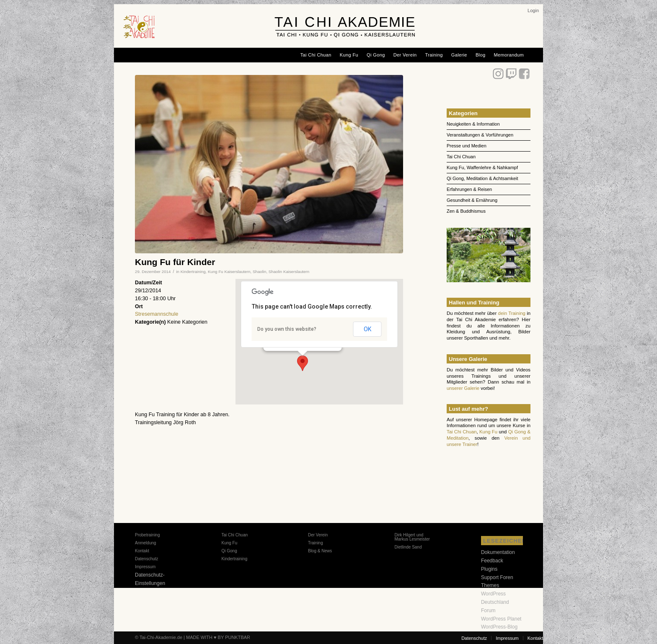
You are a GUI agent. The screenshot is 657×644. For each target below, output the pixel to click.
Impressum (145, 567)
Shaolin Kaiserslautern (289, 272)
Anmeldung (146, 543)
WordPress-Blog (499, 627)
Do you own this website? (287, 329)
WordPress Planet (501, 619)
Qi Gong (229, 551)
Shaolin (259, 272)
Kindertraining (193, 272)
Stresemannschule (157, 314)
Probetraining (147, 535)
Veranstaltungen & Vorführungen (480, 135)
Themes (490, 585)
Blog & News (320, 551)
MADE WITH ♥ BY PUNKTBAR (218, 637)
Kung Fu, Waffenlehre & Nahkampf (482, 167)
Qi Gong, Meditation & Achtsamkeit (482, 178)
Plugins (489, 569)
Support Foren (497, 577)
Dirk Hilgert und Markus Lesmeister (412, 537)
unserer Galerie (463, 388)
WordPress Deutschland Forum (495, 602)
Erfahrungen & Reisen (469, 189)
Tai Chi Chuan (461, 157)
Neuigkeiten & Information (473, 124)
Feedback (492, 561)
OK (367, 329)
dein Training (512, 313)
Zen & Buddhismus (466, 211)
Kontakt (142, 551)
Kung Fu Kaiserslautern (229, 272)
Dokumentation (498, 552)
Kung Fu (488, 432)
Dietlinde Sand (408, 547)
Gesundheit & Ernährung (472, 200)
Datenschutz (147, 559)
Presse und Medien (467, 146)
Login (533, 10)
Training (316, 543)
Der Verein (318, 535)
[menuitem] (533, 10)
